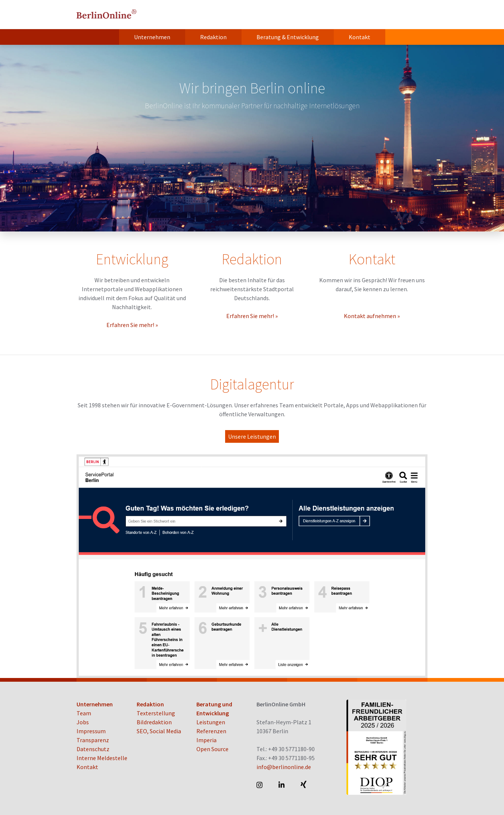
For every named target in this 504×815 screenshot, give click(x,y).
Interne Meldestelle (102, 758)
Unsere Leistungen (252, 436)
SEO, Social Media (159, 731)
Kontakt (360, 37)
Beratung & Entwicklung (288, 37)
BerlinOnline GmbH (106, 15)
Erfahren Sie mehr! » (132, 325)
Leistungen (211, 722)
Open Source (212, 749)
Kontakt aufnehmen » (372, 316)
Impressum (91, 731)
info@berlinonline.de (284, 767)
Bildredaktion (154, 722)
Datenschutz (93, 749)
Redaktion (213, 37)
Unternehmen (152, 37)
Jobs (83, 722)
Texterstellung (156, 713)
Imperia (206, 740)
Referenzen (211, 731)
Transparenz (93, 740)
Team (84, 713)
